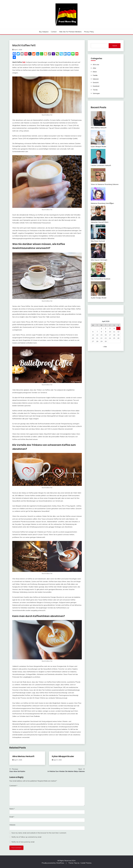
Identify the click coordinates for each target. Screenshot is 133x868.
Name (12, 809)
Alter (94, 68)
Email (12, 817)
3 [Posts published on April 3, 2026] (110, 328)
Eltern (95, 72)
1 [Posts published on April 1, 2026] (101, 328)
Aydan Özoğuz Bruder (99, 298)
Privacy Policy (89, 32)
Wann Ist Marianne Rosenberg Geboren (105, 184)
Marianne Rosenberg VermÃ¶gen (102, 203)
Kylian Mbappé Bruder (63, 756)
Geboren (96, 79)
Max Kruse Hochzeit (98, 241)
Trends (95, 90)
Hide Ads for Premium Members (70, 32)
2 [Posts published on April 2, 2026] (106, 328)
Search (115, 46)
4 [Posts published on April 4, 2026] (114, 328)
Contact (54, 32)
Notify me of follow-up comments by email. (27, 837)
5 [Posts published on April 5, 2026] (118, 328)
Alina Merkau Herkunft (23, 756)
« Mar (105, 347)
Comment (13, 786)
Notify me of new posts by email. (23, 842)
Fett (24, 62)
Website (12, 825)
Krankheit (96, 86)
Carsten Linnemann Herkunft (101, 165)
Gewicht (96, 82)
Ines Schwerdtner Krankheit (101, 279)
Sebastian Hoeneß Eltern (100, 222)
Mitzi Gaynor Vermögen (99, 260)
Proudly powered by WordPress (53, 863)
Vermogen (96, 93)
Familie (95, 75)
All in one (96, 65)
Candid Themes (86, 863)
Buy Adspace (44, 32)
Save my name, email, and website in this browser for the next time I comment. (39, 833)
